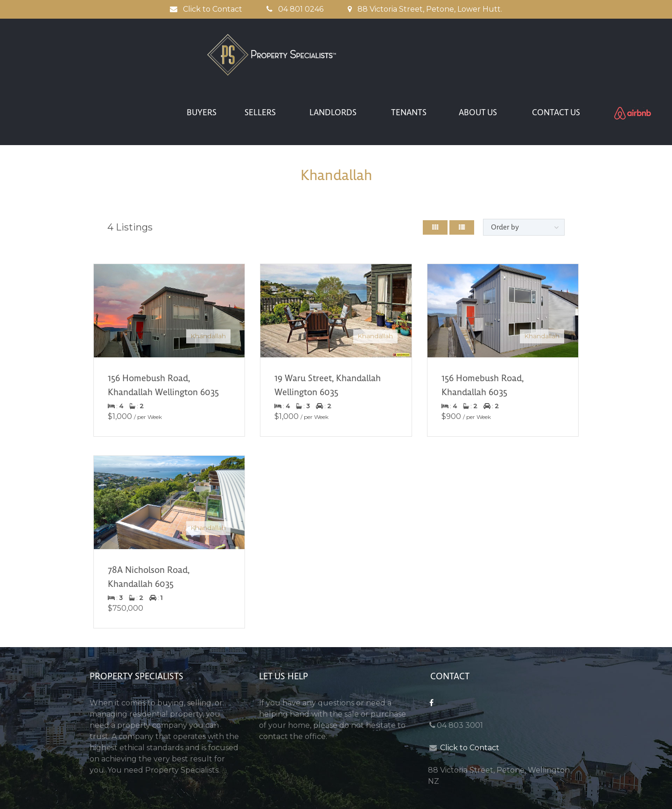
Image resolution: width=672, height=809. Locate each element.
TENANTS (409, 49)
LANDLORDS (333, 49)
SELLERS (260, 49)
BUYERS (202, 49)
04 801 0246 (295, 9)
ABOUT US (478, 49)
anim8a (358, 801)
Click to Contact (206, 9)
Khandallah (208, 273)
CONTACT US (556, 49)
